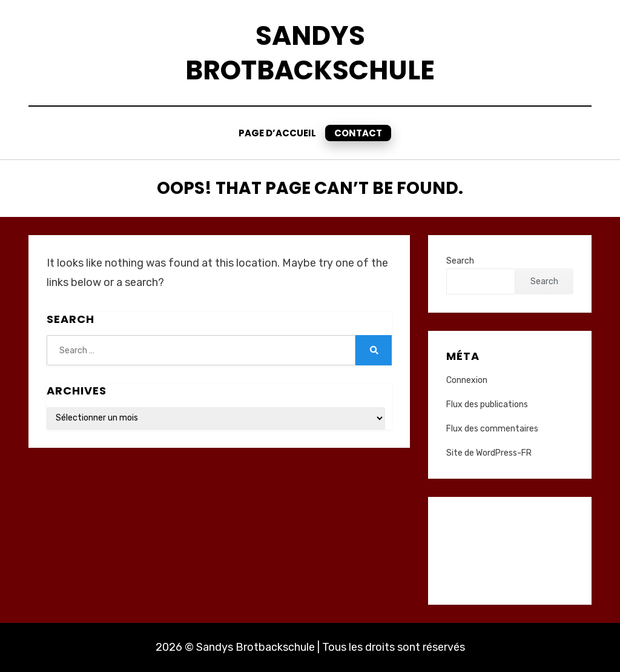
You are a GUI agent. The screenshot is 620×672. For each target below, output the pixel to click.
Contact (358, 133)
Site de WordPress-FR (489, 453)
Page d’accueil (277, 133)
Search (460, 261)
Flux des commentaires (492, 429)
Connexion (467, 380)
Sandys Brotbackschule (310, 53)
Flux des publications (487, 404)
